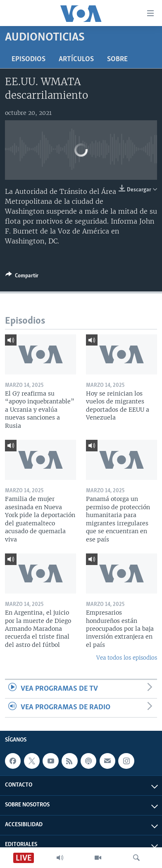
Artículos (76, 59)
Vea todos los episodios (127, 658)
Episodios (29, 59)
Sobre (117, 59)
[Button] (22, 277)
